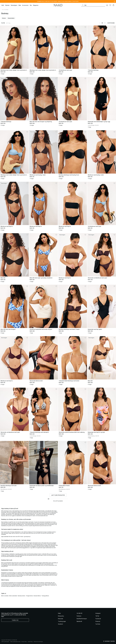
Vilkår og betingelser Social (15, 642)
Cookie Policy (30, 642)
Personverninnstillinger (38, 642)
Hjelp (59, 613)
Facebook (98, 619)
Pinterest (98, 621)
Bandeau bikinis (22, 596)
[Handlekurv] (113, 5)
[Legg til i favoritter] (27, 27)
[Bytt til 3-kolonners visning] (105, 23)
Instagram (98, 613)
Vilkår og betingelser (5, 642)
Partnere (79, 616)
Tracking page (62, 621)
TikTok (97, 616)
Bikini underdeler (13, 596)
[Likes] (110, 5)
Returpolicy (61, 616)
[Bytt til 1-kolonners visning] (100, 23)
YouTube (98, 624)
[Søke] (93, 5)
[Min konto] (107, 5)
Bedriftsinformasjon (82, 619)
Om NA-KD (79, 613)
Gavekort (60, 624)
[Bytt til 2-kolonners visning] (102, 23)
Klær (2, 10)
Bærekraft (79, 621)
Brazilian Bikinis (37, 596)
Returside (61, 619)
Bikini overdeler (5, 596)
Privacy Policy (24, 642)
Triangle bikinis (29, 596)
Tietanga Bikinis (45, 596)
